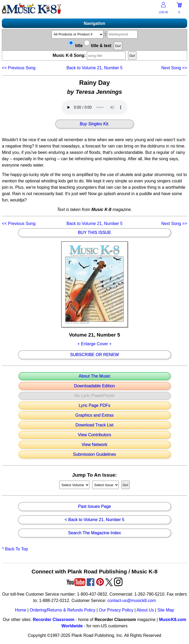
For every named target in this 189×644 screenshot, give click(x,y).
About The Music (94, 376)
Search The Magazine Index (94, 533)
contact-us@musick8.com (132, 601)
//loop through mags (74, 485)
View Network (94, 445)
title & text (98, 46)
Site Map (166, 610)
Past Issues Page (95, 507)
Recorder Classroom (53, 620)
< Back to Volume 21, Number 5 (94, 520)
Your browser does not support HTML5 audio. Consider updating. (94, 107)
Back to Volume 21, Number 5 (95, 68)
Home (21, 610)
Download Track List (94, 425)
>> (174, 68)
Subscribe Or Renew (95, 355)
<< (19, 68)
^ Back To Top (15, 549)
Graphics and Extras (95, 415)
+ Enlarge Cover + (94, 344)
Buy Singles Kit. (94, 124)
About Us (145, 610)
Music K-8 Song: (90, 55)
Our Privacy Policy (116, 610)
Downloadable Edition (95, 386)
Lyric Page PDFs (94, 406)
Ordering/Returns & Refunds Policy (62, 610)
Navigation (94, 23)
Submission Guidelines (95, 454)
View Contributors (94, 435)
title (75, 46)
